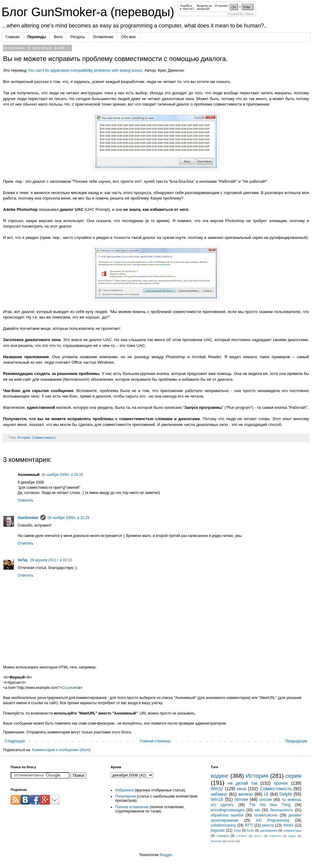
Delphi (286, 794)
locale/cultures (266, 815)
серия (293, 776)
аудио (292, 836)
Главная (12, 37)
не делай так (243, 783)
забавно (219, 794)
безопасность (281, 810)
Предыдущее (296, 741)
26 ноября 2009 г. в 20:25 (62, 475)
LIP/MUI (242, 836)
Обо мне (129, 37)
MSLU (258, 836)
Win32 (217, 789)
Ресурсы (78, 37)
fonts (250, 830)
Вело (58, 37)
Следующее (15, 741)
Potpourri (275, 836)
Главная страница (155, 741)
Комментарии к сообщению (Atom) (61, 750)
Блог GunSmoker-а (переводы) (90, 12)
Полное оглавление (132, 807)
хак (257, 810)
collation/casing (223, 825)
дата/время (269, 830)
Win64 (288, 825)
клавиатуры (292, 830)
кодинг (220, 776)
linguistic (218, 830)
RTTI (249, 825)
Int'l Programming (273, 820)
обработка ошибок (227, 815)
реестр (268, 825)
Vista (237, 830)
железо (246, 794)
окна (242, 789)
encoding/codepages (228, 810)
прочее (281, 783)
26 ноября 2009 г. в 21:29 (68, 518)
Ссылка (69, 688)
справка (223, 836)
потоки (241, 799)
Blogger (166, 855)
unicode (266, 800)
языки (231, 841)
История (24, 438)
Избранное (124, 790)
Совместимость (44, 438)
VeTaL (23, 560)
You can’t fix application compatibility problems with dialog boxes (85, 70)
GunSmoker (28, 518)
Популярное (126, 796)
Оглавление (103, 37)
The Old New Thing (270, 805)
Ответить (25, 500)
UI (266, 794)
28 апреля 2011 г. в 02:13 (51, 560)
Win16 (217, 799)
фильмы (216, 841)
